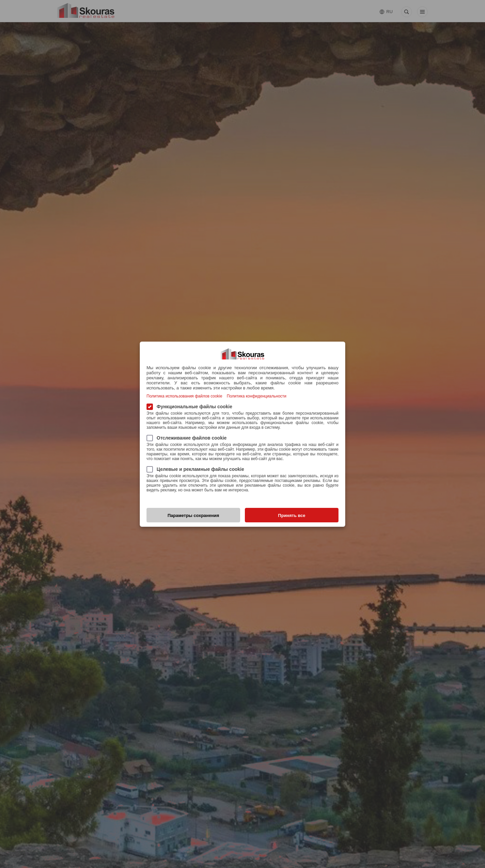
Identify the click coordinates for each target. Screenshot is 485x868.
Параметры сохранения (193, 515)
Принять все (292, 515)
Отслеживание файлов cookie (187, 438)
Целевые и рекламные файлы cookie (195, 469)
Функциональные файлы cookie (189, 406)
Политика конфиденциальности (256, 396)
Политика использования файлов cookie (184, 396)
